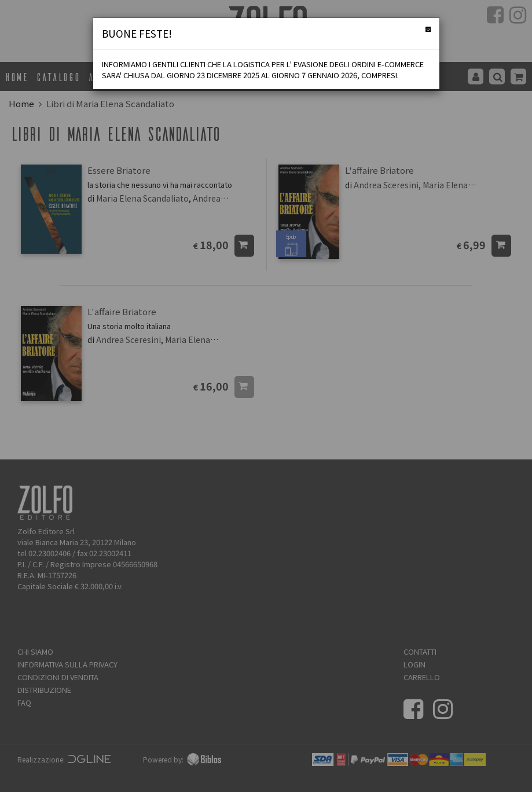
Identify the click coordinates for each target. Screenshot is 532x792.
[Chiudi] (428, 29)
